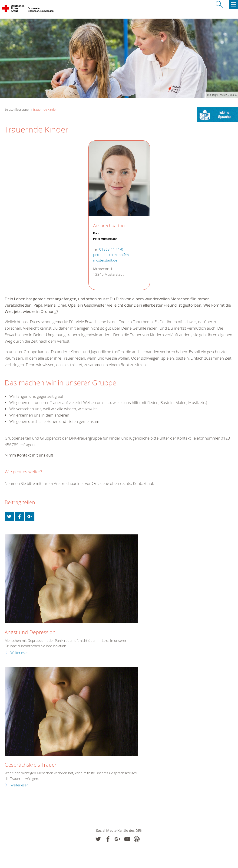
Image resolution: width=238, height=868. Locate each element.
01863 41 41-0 (111, 249)
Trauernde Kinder (45, 109)
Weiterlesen (20, 653)
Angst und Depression (30, 632)
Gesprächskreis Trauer (31, 765)
